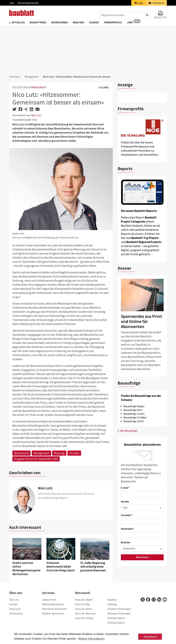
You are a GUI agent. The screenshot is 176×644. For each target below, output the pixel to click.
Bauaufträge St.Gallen (135, 417)
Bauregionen (60, 22)
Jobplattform (49, 600)
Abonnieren (156, 3)
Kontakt (13, 604)
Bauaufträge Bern (133, 410)
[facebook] (148, 600)
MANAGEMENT (39, 87)
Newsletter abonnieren (54, 609)
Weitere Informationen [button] (91, 639)
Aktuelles (18, 22)
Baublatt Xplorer (116, 618)
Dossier (94, 22)
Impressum (15, 609)
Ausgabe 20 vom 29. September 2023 (36, 459)
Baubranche (21, 453)
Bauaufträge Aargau (134, 406)
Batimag (112, 604)
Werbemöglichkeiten (28, 3)
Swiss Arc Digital (84, 600)
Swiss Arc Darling (84, 618)
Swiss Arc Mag (82, 604)
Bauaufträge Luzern (134, 414)
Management (32, 77)
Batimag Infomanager (119, 613)
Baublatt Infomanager (119, 609)
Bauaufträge (38, 22)
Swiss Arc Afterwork (85, 613)
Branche (125, 542)
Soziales (74, 453)
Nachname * (128, 529)
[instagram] (154, 600)
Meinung (59, 453)
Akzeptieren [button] (150, 637)
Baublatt (112, 600)
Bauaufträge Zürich (134, 421)
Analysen (78, 22)
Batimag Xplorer (116, 623)
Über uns (14, 600)
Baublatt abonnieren (53, 613)
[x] (143, 600)
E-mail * (125, 488)
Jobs (12, 3)
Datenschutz (16, 613)
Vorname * (127, 515)
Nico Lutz (36, 115)
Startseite (15, 77)
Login (139, 3)
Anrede (125, 502)
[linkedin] (159, 600)
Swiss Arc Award (84, 609)
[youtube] (165, 600)
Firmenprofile (113, 22)
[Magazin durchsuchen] (125, 15)
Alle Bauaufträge (128, 431)
